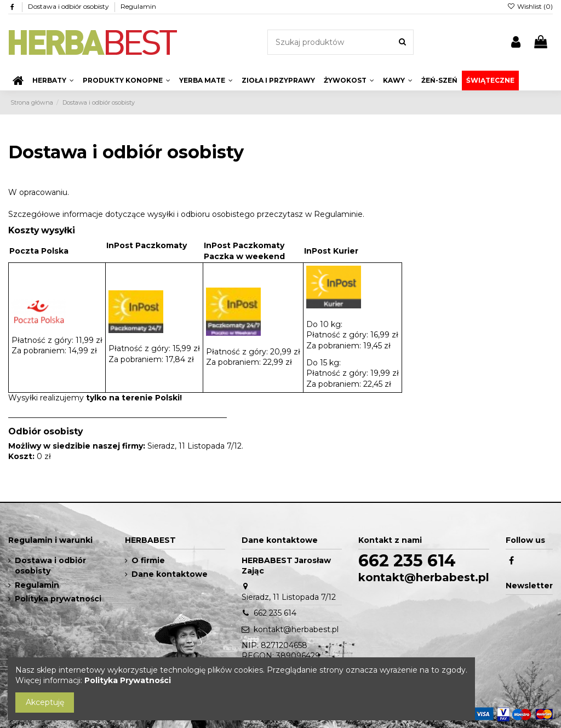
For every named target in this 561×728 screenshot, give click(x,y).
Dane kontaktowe (170, 574)
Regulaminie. (339, 214)
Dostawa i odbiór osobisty (69, 6)
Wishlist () (530, 6)
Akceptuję (45, 702)
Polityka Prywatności (128, 680)
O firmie (148, 560)
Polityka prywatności (58, 599)
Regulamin (138, 6)
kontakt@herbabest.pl (296, 629)
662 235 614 (275, 613)
